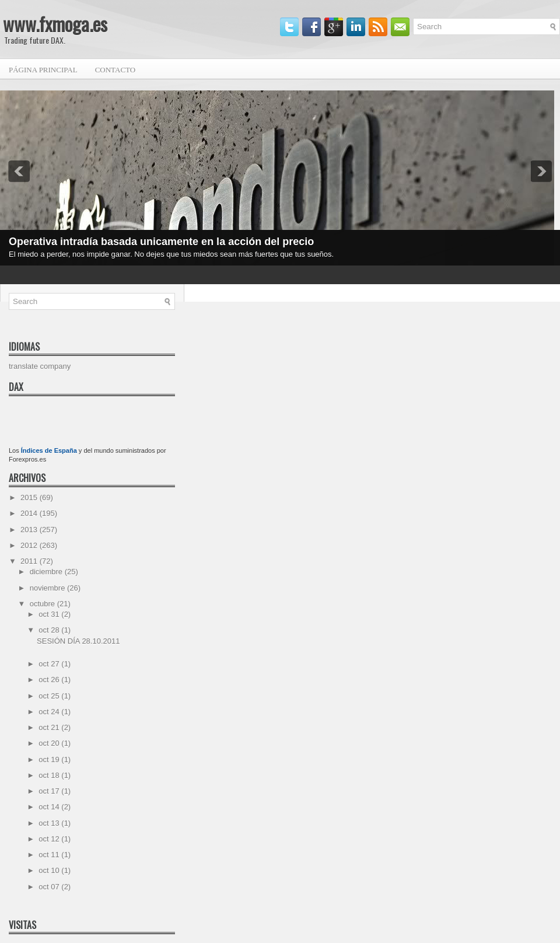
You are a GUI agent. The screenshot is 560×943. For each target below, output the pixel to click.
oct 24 (50, 712)
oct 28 (50, 630)
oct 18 (50, 775)
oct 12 (50, 839)
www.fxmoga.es (55, 24)
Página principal (43, 70)
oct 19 (50, 759)
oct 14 (50, 807)
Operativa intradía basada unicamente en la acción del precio (161, 242)
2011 (30, 561)
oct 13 (50, 823)
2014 (30, 513)
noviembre (48, 588)
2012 (30, 545)
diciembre (47, 572)
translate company (40, 366)
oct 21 (50, 727)
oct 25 (50, 696)
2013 (30, 530)
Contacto (116, 70)
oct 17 (50, 791)
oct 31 (50, 614)
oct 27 (50, 664)
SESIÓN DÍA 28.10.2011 (78, 641)
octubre (43, 604)
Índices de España (49, 450)
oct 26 (50, 680)
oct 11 (50, 855)
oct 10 (50, 870)
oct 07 (50, 887)
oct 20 (50, 743)
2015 (30, 497)
